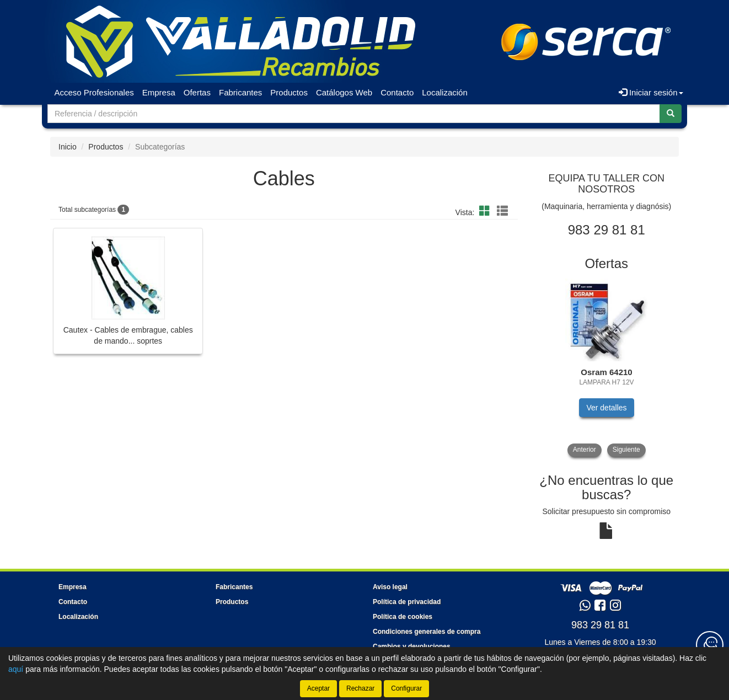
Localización (445, 92)
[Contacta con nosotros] (710, 645)
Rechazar (360, 688)
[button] (486, 211)
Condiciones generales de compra (427, 632)
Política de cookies (403, 617)
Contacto (397, 92)
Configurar (406, 688)
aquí (16, 669)
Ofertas (197, 92)
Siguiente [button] (626, 450)
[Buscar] (671, 114)
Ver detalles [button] (606, 408)
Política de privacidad (407, 602)
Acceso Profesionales (94, 92)
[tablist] (607, 368)
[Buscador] (354, 114)
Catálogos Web (344, 92)
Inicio (68, 147)
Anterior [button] (585, 450)
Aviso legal (390, 587)
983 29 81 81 (600, 625)
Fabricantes (240, 92)
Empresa (159, 92)
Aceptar (318, 688)
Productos (289, 92)
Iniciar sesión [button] (651, 92)
